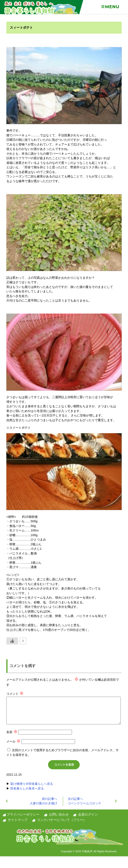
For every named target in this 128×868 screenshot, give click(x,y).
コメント (15, 694)
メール (13, 741)
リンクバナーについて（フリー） (62, 820)
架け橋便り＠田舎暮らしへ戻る (32, 784)
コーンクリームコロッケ (85, 801)
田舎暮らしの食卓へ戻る (27, 788)
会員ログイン (88, 814)
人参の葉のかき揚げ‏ (43, 801)
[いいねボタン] (12, 641)
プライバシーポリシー (23, 814)
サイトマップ (18, 820)
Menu (110, 7)
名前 (12, 732)
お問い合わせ (59, 814)
